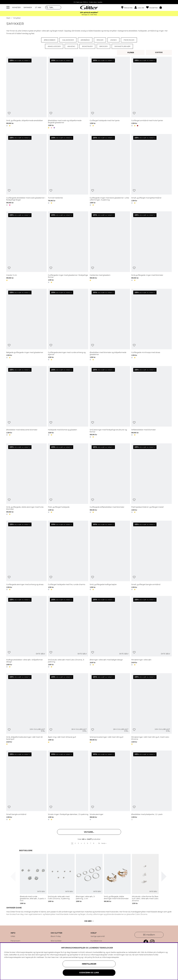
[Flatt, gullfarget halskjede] (68, 480)
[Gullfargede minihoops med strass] (151, 325)
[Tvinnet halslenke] (68, 170)
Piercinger (129, 40)
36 (99, 843)
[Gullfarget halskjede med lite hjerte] (110, 93)
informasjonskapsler (110, 957)
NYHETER (16, 7)
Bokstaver (87, 46)
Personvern (15, 941)
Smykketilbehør (122, 46)
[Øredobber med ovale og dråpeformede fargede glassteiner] (68, 93)
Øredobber (50, 40)
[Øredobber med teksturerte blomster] (26, 402)
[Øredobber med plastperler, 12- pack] (151, 786)
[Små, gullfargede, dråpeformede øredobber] (26, 93)
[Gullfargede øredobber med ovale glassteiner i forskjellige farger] (26, 170)
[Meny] (8, 7)
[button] (140, 7)
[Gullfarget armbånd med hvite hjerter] (151, 93)
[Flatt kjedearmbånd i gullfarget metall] (151, 480)
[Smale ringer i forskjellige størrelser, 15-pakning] (68, 786)
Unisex (113, 40)
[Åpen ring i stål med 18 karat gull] (68, 709)
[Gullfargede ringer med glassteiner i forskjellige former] (68, 248)
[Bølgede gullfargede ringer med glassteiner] (26, 325)
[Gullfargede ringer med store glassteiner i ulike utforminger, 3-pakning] (110, 170)
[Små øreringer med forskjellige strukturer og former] (110, 402)
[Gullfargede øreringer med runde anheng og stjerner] (68, 325)
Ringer (100, 40)
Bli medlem (149, 935)
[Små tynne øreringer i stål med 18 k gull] (110, 709)
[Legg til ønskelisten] (9, 113)
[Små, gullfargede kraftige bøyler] (110, 556)
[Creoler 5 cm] (26, 248)
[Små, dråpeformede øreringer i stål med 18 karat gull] (26, 709)
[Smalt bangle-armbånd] (26, 786)
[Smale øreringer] (110, 786)
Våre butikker (56, 941)
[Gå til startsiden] (89, 7)
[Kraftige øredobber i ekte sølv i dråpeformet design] (26, 632)
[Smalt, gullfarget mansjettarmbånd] (151, 170)
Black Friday (56, 936)
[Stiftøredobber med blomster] (151, 402)
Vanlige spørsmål (98, 936)
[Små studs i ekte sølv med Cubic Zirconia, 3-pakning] (68, 632)
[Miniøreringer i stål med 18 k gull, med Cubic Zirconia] (151, 709)
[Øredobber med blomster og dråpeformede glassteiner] (110, 325)
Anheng (71, 46)
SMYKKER (28, 7)
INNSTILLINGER (89, 964)
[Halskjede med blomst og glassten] (68, 402)
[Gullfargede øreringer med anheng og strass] (26, 556)
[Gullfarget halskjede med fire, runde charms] (68, 556)
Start (8, 18)
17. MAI (38, 7)
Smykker (17, 18)
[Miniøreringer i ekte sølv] (151, 632)
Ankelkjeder (54, 46)
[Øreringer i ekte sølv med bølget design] (110, 632)
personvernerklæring (72, 957)
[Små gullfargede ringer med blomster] (151, 248)
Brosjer (103, 46)
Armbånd (85, 40)
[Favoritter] (153, 7)
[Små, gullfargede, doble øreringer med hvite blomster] (26, 480)
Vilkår (13, 936)
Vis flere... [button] (89, 832)
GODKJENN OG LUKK (89, 973)
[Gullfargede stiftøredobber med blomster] (110, 480)
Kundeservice (96, 941)
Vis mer (89, 921)
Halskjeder (68, 40)
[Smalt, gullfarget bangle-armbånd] (151, 556)
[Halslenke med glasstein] (110, 248)
